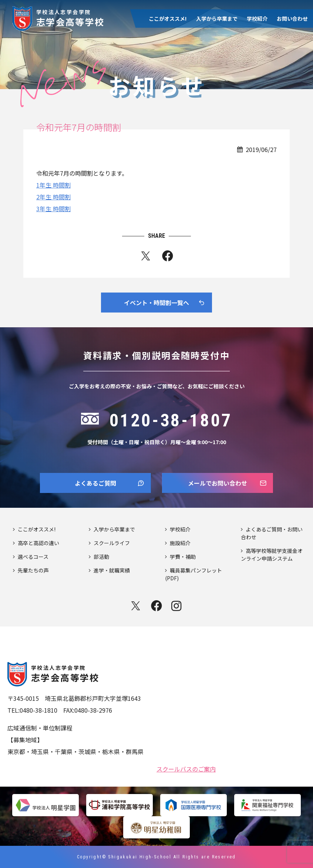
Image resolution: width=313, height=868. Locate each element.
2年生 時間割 (53, 197)
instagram (177, 606)
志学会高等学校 (70, 17)
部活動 (101, 557)
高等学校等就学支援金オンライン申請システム (272, 555)
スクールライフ (112, 543)
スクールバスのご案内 (186, 768)
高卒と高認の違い (38, 543)
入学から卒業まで (217, 18)
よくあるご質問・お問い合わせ (272, 533)
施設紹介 (180, 543)
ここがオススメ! (168, 18)
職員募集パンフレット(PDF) (193, 574)
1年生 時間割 (53, 185)
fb (168, 257)
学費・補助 (183, 557)
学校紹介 (257, 18)
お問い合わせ (292, 18)
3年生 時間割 (53, 209)
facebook (156, 606)
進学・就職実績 (112, 570)
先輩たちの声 (33, 570)
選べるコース (33, 557)
